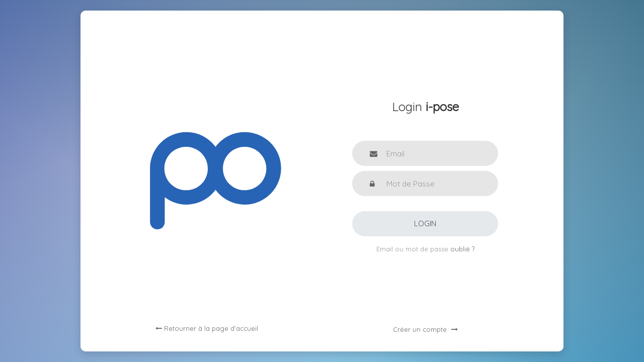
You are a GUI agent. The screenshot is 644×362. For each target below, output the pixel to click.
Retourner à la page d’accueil (207, 328)
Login (425, 223)
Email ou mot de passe (413, 249)
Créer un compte (425, 329)
